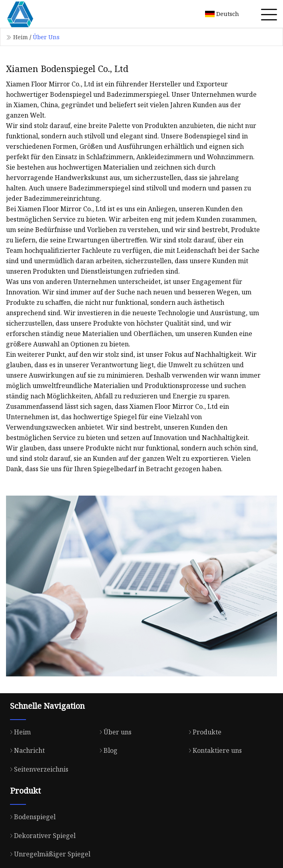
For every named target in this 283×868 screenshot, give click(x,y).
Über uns (114, 732)
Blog (107, 750)
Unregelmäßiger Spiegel (48, 854)
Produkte (203, 732)
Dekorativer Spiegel (41, 836)
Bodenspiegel (31, 817)
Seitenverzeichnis (37, 769)
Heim (21, 37)
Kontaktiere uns (213, 750)
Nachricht (25, 750)
